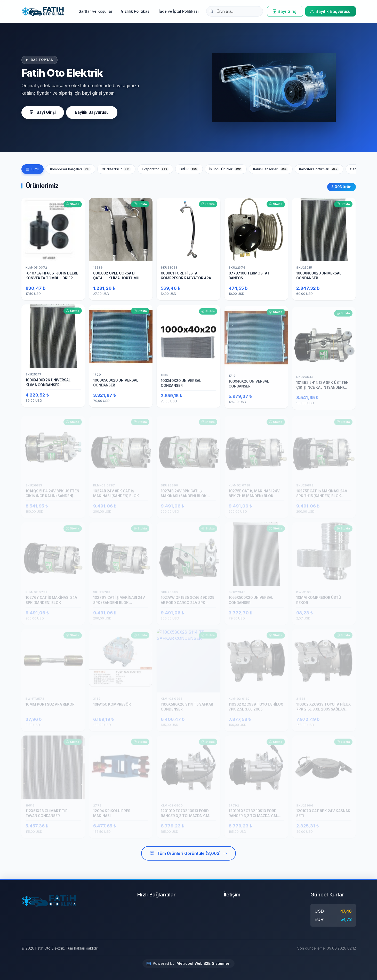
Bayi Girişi (285, 11)
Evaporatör (155, 169)
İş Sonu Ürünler (226, 169)
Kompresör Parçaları (70, 169)
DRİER (189, 169)
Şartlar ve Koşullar (96, 11)
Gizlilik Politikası (136, 11)
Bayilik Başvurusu (331, 11)
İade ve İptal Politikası (179, 11)
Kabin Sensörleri (271, 169)
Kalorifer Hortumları (319, 169)
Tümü (33, 169)
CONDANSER (116, 169)
